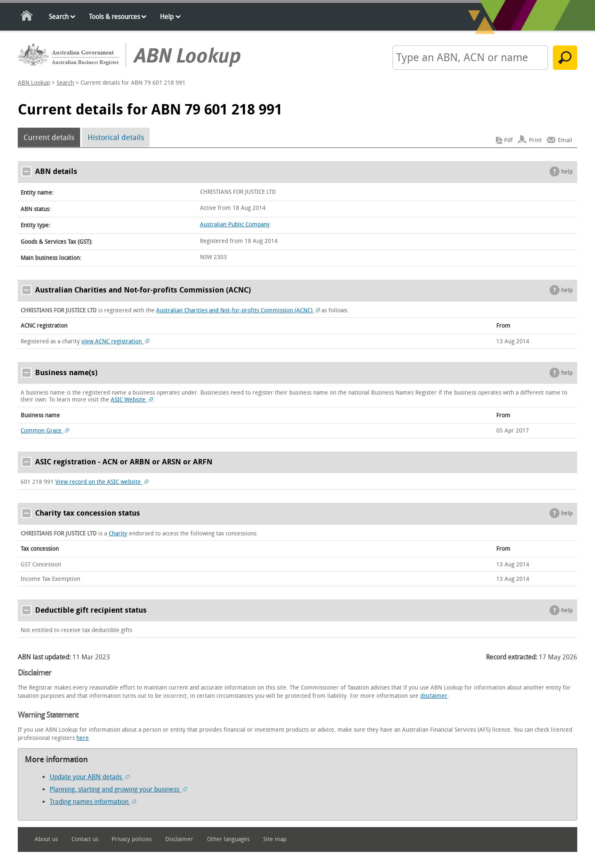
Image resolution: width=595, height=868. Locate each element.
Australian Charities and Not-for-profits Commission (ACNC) (238, 310)
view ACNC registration (115, 341)
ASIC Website (132, 400)
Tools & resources (114, 17)
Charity (118, 534)
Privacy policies (132, 839)
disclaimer (434, 696)
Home (27, 17)
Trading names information (93, 802)
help (567, 172)
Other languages (228, 839)
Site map (275, 839)
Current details (49, 138)
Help (167, 17)
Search (59, 17)
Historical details (116, 138)
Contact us (85, 839)
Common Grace (45, 431)
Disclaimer (179, 839)
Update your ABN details (89, 777)
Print (535, 140)
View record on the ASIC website (102, 482)
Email (565, 140)
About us (46, 839)
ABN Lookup (34, 83)
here (83, 738)
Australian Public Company (235, 225)
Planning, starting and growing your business (118, 789)
